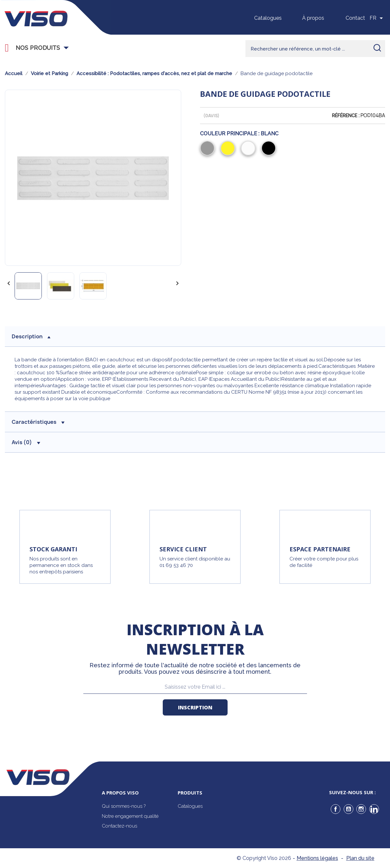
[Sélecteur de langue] (377, 18)
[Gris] (209, 149)
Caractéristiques (38, 422)
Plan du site (360, 858)
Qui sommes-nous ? (124, 806)
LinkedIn (374, 809)
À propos (313, 18)
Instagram (361, 809)
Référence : (346, 116)
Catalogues (268, 18)
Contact (355, 18)
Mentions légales (317, 858)
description (31, 336)
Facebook (336, 809)
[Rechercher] (315, 49)
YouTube (349, 809)
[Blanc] (249, 149)
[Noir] (270, 149)
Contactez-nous (119, 826)
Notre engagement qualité (130, 816)
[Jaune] (229, 149)
